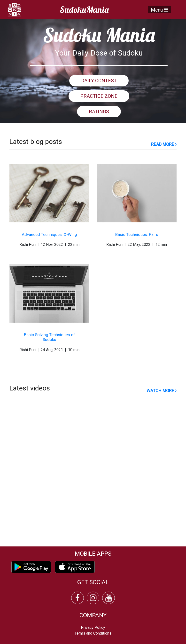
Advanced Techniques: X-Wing (49, 234)
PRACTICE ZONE (99, 96)
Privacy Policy (93, 627)
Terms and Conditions (93, 633)
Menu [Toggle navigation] (160, 10)
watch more (162, 391)
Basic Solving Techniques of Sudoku (50, 337)
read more (164, 144)
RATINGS (99, 112)
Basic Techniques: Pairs (137, 234)
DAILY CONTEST (99, 81)
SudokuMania (84, 10)
